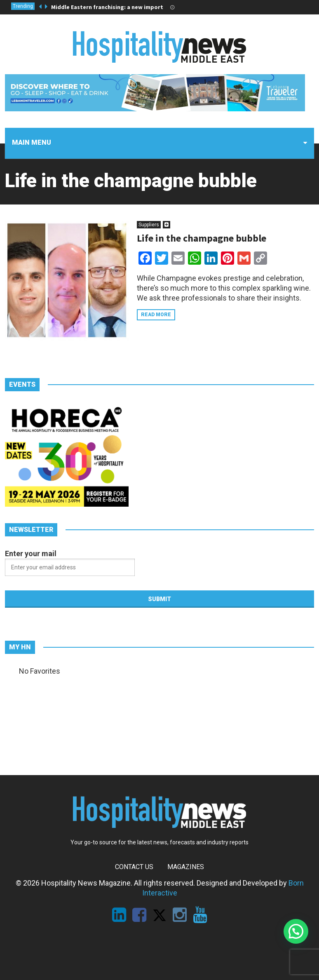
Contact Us (134, 867)
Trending (23, 6)
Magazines (186, 867)
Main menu (32, 142)
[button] (296, 931)
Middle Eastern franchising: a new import (107, 7)
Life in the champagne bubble (202, 238)
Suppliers (149, 225)
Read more (156, 315)
